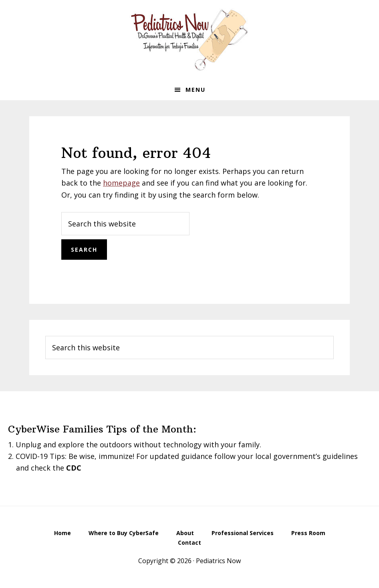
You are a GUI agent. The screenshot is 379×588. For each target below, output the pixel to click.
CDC (74, 468)
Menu (196, 90)
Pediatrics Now (189, 40)
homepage (121, 183)
